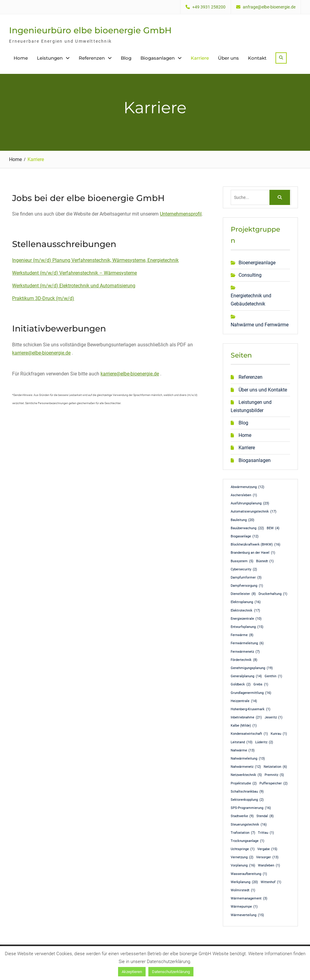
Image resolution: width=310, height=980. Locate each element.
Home (21, 58)
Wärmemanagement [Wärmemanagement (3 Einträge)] (249, 899)
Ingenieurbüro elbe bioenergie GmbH (90, 30)
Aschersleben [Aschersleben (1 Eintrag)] (244, 495)
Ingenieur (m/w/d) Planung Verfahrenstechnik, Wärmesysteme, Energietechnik (95, 260)
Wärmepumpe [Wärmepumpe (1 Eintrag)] (244, 907)
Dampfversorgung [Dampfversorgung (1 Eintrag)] (247, 586)
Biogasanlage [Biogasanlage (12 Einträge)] (245, 536)
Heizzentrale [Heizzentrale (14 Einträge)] (244, 701)
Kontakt (257, 58)
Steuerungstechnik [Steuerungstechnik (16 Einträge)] (249, 825)
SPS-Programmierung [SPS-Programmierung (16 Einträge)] (251, 808)
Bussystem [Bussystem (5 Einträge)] (242, 561)
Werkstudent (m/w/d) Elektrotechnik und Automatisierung (74, 286)
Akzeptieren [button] (132, 972)
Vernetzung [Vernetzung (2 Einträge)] (242, 857)
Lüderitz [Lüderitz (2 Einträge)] (264, 742)
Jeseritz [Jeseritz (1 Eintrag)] (274, 718)
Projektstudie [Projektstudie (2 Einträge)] (244, 784)
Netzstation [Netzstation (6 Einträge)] (275, 767)
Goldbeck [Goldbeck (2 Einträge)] (241, 685)
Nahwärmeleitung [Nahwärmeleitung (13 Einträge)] (248, 759)
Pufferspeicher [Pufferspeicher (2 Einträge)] (274, 784)
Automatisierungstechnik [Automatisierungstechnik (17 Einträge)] (254, 512)
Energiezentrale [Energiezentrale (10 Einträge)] (246, 619)
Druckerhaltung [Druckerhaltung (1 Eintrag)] (273, 594)
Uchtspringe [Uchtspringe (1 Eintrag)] (243, 849)
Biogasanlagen (158, 58)
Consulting (250, 275)
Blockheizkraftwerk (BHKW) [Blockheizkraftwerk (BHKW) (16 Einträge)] (256, 545)
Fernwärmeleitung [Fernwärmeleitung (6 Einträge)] (247, 643)
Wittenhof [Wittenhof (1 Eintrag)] (271, 882)
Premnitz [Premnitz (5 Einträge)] (274, 775)
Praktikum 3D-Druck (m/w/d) (43, 298)
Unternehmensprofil (181, 214)
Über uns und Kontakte (263, 390)
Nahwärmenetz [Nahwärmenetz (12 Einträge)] (246, 767)
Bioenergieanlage (257, 263)
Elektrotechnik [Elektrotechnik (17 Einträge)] (245, 611)
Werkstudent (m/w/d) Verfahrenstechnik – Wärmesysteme (74, 273)
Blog (126, 58)
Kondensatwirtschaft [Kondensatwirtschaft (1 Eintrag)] (249, 734)
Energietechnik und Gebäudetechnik (251, 300)
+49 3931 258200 (209, 7)
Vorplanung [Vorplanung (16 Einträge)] (243, 866)
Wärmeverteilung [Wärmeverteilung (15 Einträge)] (247, 915)
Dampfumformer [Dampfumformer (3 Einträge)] (246, 578)
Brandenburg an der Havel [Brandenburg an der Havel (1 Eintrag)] (253, 553)
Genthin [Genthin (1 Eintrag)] (273, 676)
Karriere (200, 58)
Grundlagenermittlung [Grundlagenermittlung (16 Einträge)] (251, 693)
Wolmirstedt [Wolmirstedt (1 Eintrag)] (243, 890)
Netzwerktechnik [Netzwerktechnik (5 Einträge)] (246, 775)
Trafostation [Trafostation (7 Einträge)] (243, 833)
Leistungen (50, 58)
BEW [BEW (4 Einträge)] (273, 528)
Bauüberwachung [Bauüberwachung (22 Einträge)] (247, 528)
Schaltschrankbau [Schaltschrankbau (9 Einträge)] (247, 792)
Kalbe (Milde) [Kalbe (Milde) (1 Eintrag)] (244, 726)
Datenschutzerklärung (171, 972)
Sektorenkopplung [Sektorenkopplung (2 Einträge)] (247, 800)
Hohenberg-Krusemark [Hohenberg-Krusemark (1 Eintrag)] (251, 709)
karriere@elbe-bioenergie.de (41, 353)
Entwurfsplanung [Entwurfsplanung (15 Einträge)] (247, 627)
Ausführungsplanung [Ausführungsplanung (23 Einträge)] (250, 503)
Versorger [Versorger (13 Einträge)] (267, 857)
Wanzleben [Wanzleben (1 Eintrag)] (269, 866)
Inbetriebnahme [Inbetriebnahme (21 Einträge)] (246, 718)
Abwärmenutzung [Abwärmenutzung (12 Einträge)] (247, 487)
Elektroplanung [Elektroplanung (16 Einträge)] (246, 602)
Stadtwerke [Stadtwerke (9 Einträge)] (242, 816)
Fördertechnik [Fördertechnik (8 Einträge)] (244, 660)
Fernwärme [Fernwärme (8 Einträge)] (242, 635)
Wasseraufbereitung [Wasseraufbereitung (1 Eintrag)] (249, 874)
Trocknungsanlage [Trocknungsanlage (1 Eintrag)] (247, 841)
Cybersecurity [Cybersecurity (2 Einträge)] (244, 569)
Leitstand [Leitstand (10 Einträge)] (242, 742)
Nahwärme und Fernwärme (260, 325)
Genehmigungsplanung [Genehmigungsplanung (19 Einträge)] (252, 668)
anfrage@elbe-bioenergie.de (269, 7)
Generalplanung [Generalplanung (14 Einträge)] (246, 676)
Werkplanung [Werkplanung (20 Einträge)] (244, 882)
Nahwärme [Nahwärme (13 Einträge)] (243, 751)
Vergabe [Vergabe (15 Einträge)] (267, 849)
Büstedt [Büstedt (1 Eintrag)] (265, 561)
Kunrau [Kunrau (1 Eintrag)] (279, 734)
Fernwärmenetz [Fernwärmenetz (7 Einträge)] (245, 652)
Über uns (228, 58)
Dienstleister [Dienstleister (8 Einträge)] (243, 594)
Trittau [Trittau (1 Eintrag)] (266, 833)
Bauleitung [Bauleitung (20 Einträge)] (242, 520)
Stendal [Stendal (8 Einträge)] (265, 816)
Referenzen (92, 58)
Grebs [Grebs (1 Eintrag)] (261, 685)
